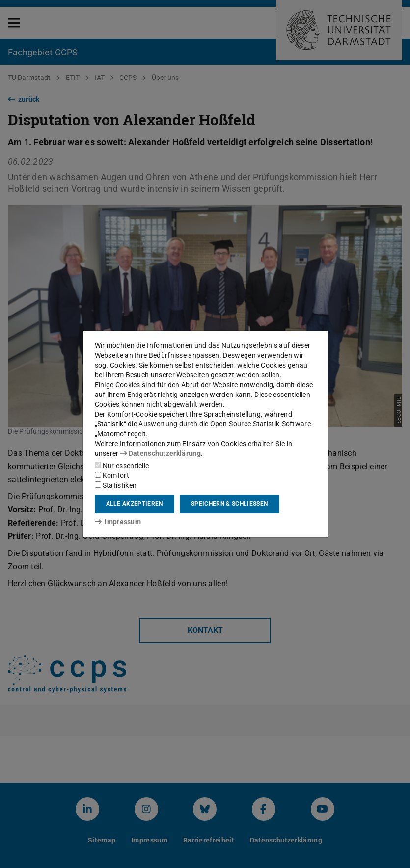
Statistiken (116, 485)
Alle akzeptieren (135, 504)
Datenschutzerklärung (161, 453)
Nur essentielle (122, 466)
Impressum (118, 522)
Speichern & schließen (229, 504)
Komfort (112, 475)
